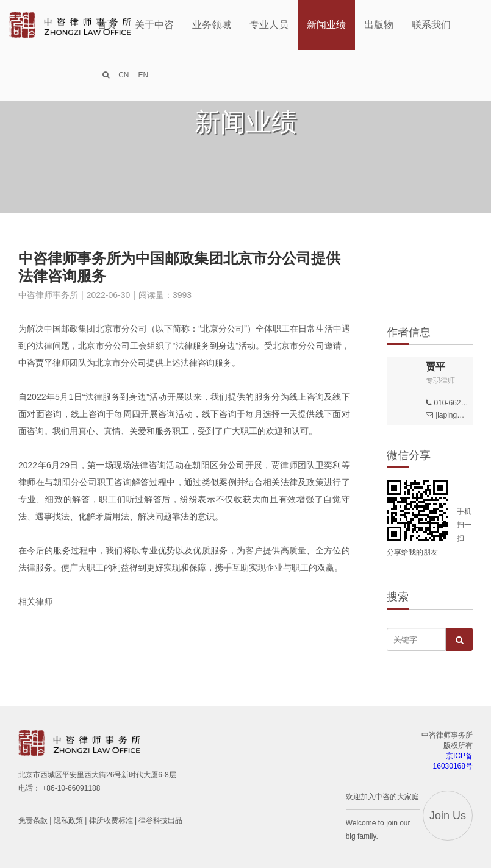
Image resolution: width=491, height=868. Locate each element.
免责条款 (33, 820)
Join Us (448, 816)
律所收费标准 (111, 820)
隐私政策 (68, 820)
